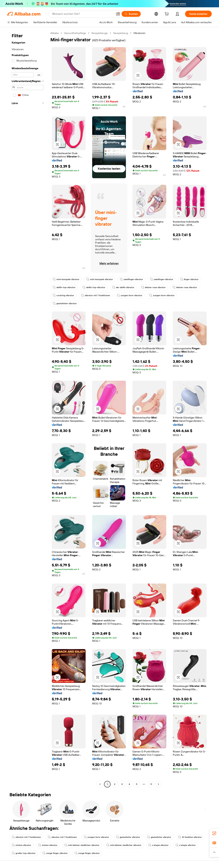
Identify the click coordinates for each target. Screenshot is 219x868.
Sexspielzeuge (100, 33)
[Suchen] (131, 14)
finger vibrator (189, 279)
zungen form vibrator (130, 295)
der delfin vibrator (123, 287)
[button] (118, 14)
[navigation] (28, 409)
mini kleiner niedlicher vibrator (82, 845)
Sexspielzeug (121, 33)
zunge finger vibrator (55, 853)
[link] (214, 833)
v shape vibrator (159, 845)
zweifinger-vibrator (131, 279)
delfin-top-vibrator (64, 287)
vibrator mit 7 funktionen (96, 295)
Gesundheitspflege (75, 33)
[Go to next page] (158, 784)
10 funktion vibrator (190, 837)
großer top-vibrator (24, 853)
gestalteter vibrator (65, 303)
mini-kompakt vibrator (66, 279)
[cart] (167, 14)
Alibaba (54, 33)
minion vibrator (22, 845)
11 (151, 784)
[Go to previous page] (100, 784)
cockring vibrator (63, 295)
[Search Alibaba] (82, 14)
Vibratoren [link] (139, 33)
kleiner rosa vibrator (153, 287)
